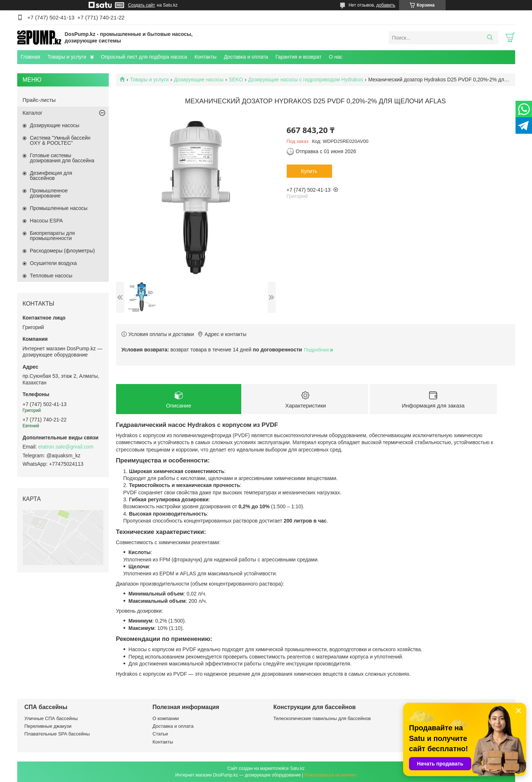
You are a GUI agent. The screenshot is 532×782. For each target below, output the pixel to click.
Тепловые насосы (51, 276)
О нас (336, 57)
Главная (31, 57)
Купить (309, 171)
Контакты (205, 57)
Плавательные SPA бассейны (57, 734)
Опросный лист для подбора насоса (144, 57)
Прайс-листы (39, 100)
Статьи (160, 734)
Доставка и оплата (246, 57)
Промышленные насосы (59, 208)
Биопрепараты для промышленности (53, 236)
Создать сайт (142, 5)
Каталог (33, 113)
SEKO (236, 80)
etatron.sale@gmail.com (66, 447)
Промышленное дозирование (49, 193)
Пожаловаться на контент (330, 775)
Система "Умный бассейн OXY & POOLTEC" (60, 140)
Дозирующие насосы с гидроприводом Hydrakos (306, 80)
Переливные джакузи (48, 726)
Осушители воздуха (53, 263)
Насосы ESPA (46, 221)
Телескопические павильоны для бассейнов (322, 718)
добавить (386, 5)
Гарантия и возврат (298, 57)
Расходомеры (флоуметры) (63, 251)
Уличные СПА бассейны (51, 718)
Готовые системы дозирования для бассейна (62, 158)
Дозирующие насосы (199, 80)
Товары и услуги (67, 57)
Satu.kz (297, 768)
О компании (166, 718)
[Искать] (490, 38)
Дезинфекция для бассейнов (51, 176)
